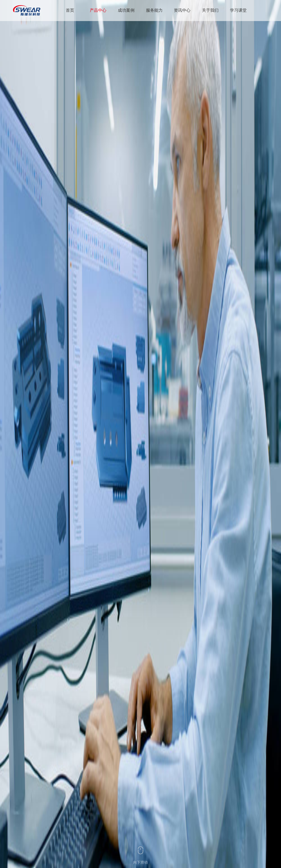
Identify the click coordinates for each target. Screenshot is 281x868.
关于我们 (210, 10)
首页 (70, 10)
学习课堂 (238, 10)
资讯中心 (182, 10)
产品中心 (98, 10)
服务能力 (154, 10)
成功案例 (126, 10)
